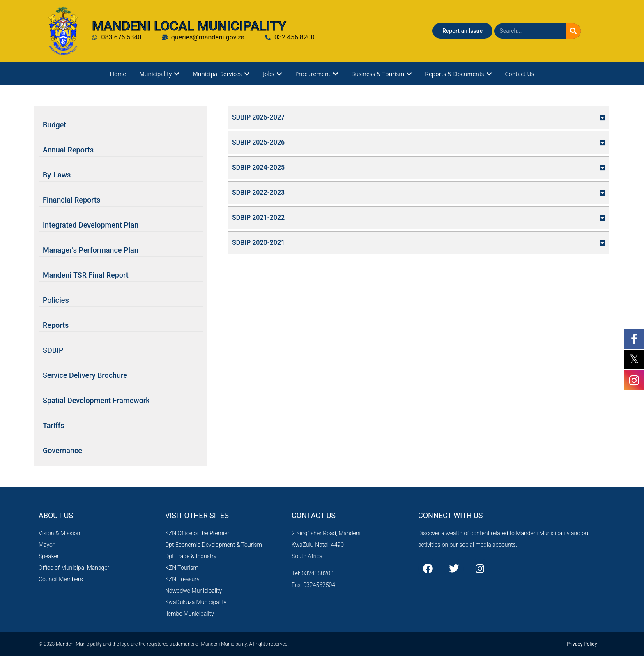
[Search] (573, 31)
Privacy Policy (582, 644)
